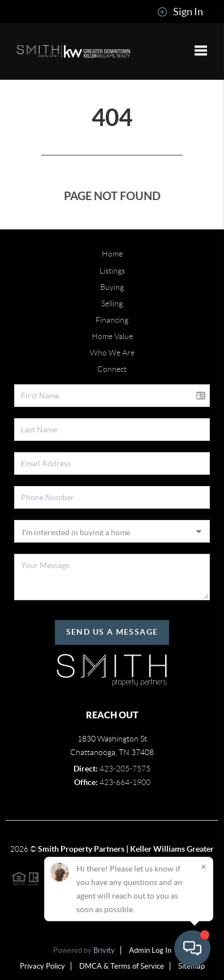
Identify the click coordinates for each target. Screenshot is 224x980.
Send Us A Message (112, 632)
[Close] (204, 866)
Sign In (180, 12)
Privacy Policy (42, 966)
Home (112, 254)
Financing (112, 320)
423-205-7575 (125, 769)
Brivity (104, 950)
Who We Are (112, 353)
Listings (112, 271)
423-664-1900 (125, 782)
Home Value (112, 336)
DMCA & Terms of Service (122, 966)
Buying (112, 287)
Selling (112, 303)
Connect (112, 369)
